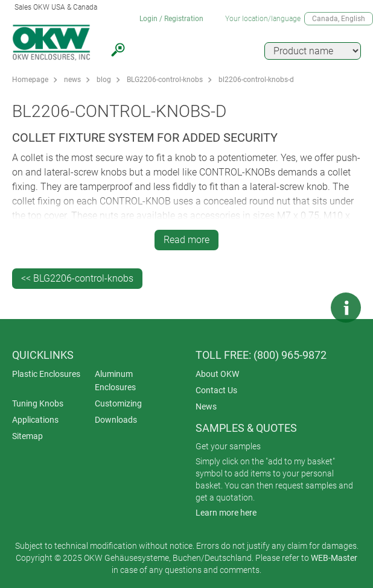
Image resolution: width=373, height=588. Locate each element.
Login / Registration (171, 19)
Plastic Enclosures (46, 374)
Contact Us (216, 390)
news (72, 80)
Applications (35, 420)
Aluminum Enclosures (115, 381)
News (206, 406)
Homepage (30, 80)
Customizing (118, 403)
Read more (186, 240)
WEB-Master (334, 558)
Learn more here (226, 513)
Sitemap (27, 436)
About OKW (217, 374)
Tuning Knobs (38, 403)
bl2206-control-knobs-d (256, 80)
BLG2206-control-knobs (165, 80)
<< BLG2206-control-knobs (77, 278)
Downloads (116, 420)
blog (104, 80)
